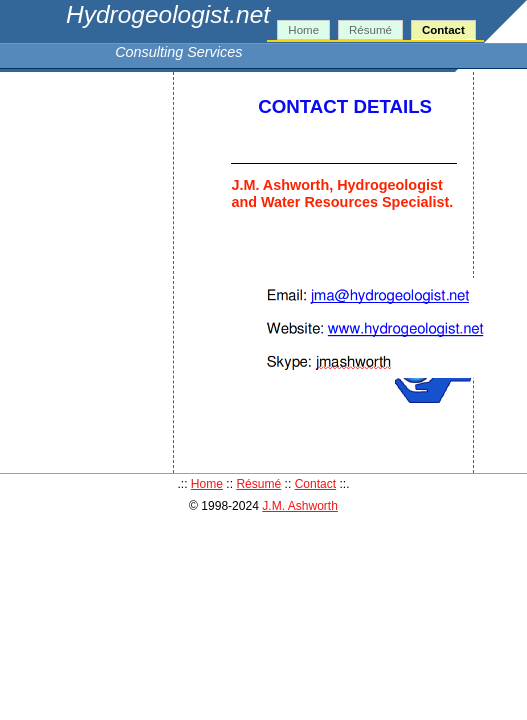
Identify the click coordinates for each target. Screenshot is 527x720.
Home (303, 30)
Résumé (370, 30)
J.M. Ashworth (300, 506)
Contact (443, 30)
